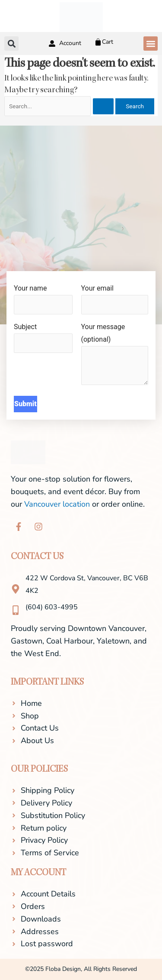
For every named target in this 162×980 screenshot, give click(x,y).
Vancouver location (57, 504)
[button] (151, 44)
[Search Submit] (103, 107)
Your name (43, 299)
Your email (115, 299)
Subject (43, 338)
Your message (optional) (115, 356)
